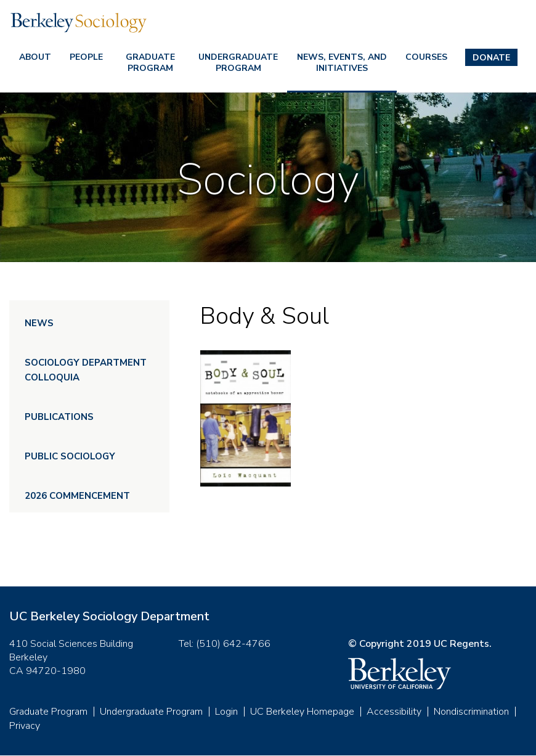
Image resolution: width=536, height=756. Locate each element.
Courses (426, 57)
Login (226, 712)
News (39, 323)
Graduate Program (150, 63)
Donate (491, 58)
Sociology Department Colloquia (86, 370)
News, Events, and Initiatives (342, 63)
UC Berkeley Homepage (302, 712)
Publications (59, 417)
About (35, 57)
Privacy (25, 726)
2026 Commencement (77, 496)
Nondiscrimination (471, 712)
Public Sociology (70, 456)
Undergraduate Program (238, 63)
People (86, 57)
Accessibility (394, 712)
